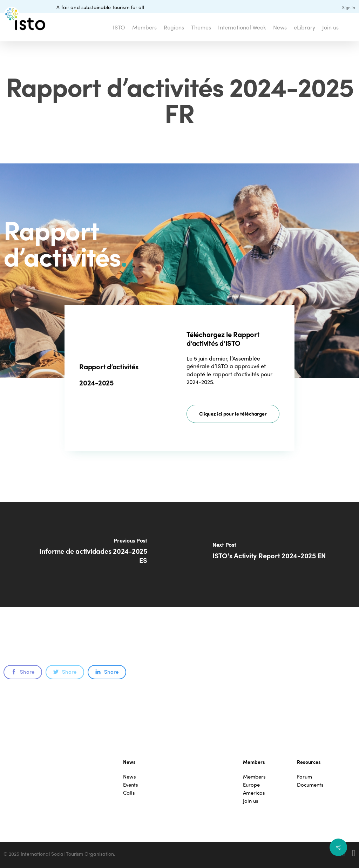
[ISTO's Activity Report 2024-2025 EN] (269, 554)
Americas (254, 793)
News (130, 777)
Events (131, 785)
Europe (251, 785)
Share (23, 672)
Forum (304, 777)
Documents (310, 785)
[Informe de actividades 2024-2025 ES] (90, 554)
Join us (251, 801)
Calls (129, 793)
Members (254, 777)
